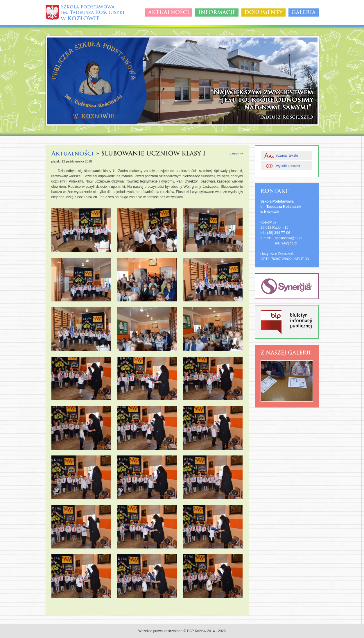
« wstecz (236, 154)
